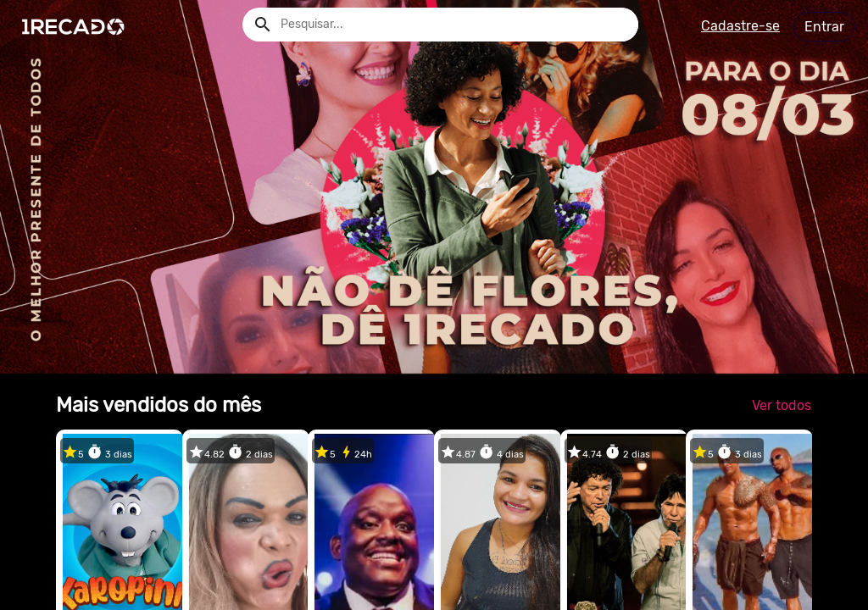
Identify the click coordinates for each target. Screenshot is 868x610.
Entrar (824, 27)
